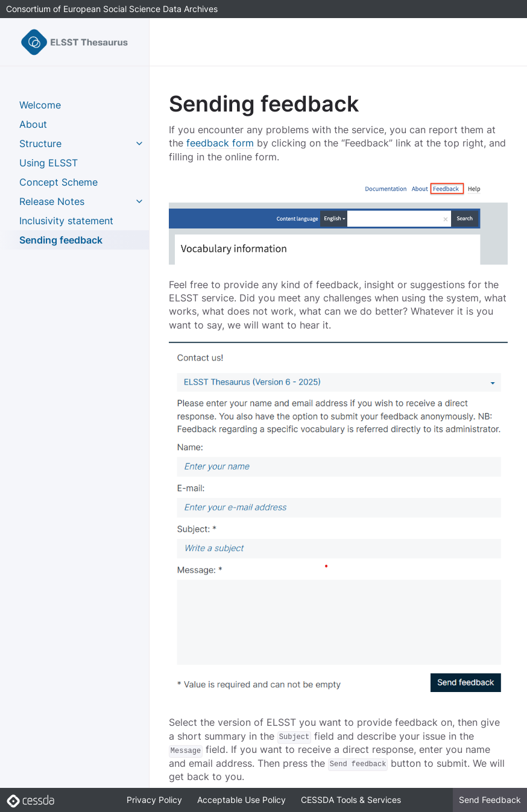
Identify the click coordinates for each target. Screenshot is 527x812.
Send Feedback (490, 800)
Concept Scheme (58, 182)
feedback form (220, 143)
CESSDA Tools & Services (351, 800)
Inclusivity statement (66, 221)
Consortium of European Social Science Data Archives (112, 9)
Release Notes (52, 201)
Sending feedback (61, 240)
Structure (40, 143)
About (33, 124)
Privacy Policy (154, 800)
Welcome (40, 105)
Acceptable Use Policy (241, 800)
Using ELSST (49, 163)
